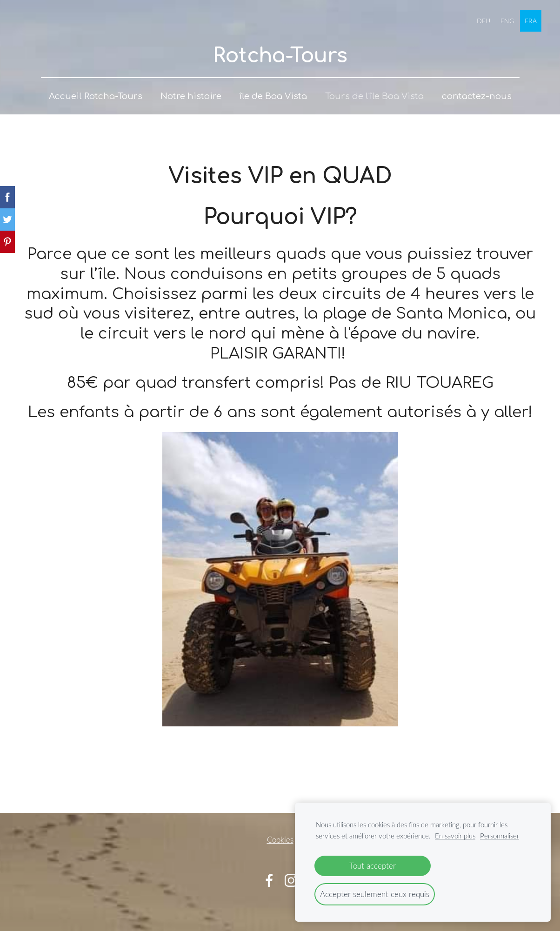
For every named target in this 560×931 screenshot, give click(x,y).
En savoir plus (455, 836)
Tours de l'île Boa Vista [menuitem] (374, 96)
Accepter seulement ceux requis (375, 894)
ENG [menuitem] (507, 21)
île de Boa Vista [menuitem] (273, 96)
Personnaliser (500, 836)
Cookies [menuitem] (280, 840)
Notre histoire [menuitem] (191, 96)
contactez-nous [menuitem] (477, 96)
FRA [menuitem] (531, 21)
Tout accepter (373, 866)
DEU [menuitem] (483, 21)
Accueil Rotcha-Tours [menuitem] (96, 96)
